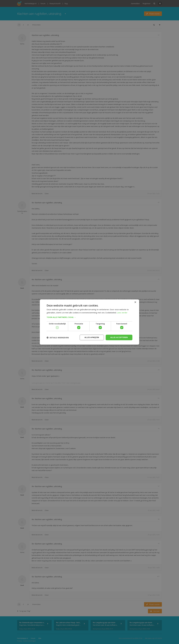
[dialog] (89, 322)
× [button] (135, 302)
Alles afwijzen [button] (91, 337)
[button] (89, 317)
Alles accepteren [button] (119, 337)
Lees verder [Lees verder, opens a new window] (122, 313)
